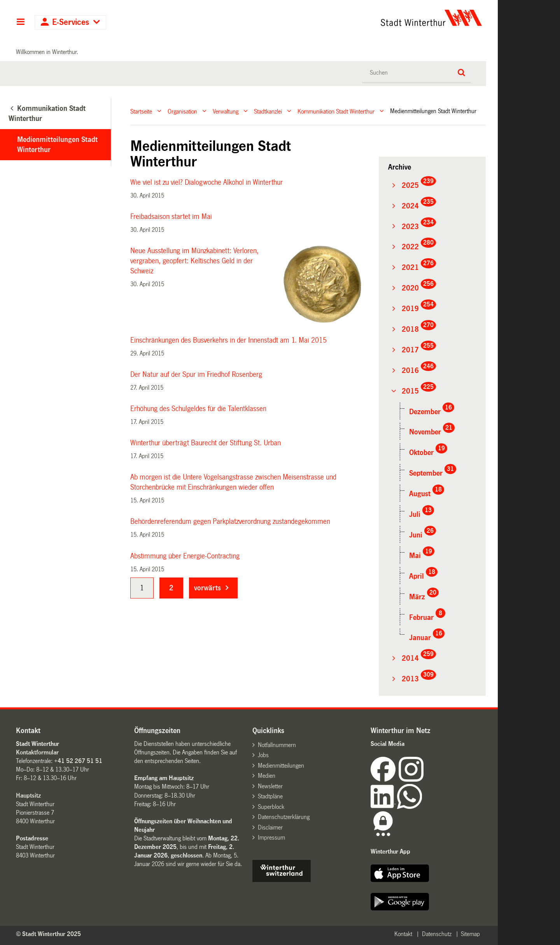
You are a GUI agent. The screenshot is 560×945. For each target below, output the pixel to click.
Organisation (182, 111)
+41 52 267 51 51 (78, 761)
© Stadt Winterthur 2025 (48, 934)
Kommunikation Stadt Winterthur (336, 111)
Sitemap (470, 934)
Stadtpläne (270, 796)
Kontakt (403, 934)
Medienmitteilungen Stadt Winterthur (57, 145)
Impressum (271, 837)
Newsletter (270, 786)
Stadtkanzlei (268, 111)
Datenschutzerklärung (284, 817)
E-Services (71, 22)
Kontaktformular (37, 752)
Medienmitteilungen (281, 766)
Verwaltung (226, 111)
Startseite (141, 111)
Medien (267, 776)
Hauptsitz (28, 795)
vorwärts (207, 588)
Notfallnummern (277, 745)
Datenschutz (437, 934)
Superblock (271, 807)
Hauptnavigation (20, 23)
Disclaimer (270, 827)
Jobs (263, 755)
